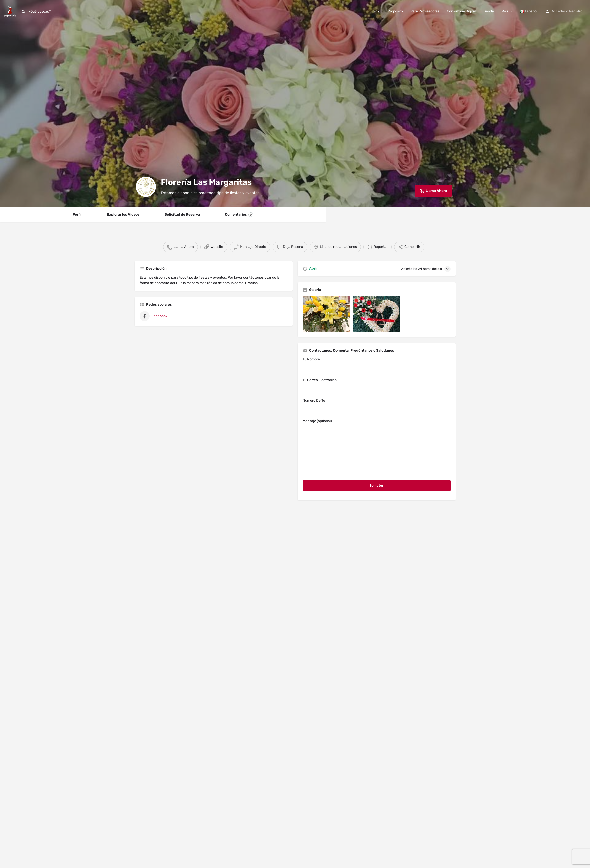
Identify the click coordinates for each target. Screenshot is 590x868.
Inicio (376, 11)
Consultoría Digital (461, 11)
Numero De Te (377, 407)
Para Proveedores (425, 11)
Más (505, 11)
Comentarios (239, 215)
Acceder (558, 11)
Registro (576, 11)
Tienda (489, 11)
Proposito (395, 11)
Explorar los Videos (123, 214)
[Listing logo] (146, 187)
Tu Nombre (377, 365)
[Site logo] (11, 11)
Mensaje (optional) (377, 448)
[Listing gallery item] (326, 314)
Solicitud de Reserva (182, 214)
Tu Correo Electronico (377, 386)
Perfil (77, 214)
